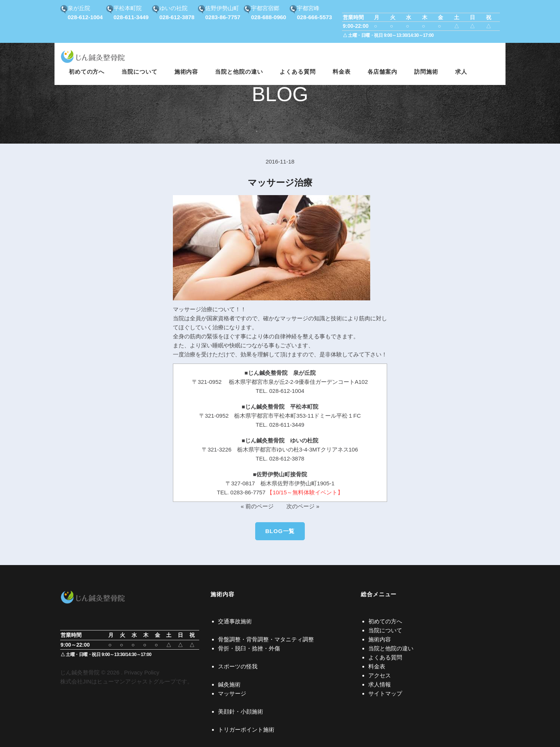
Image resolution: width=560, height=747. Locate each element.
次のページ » (303, 506)
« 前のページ (257, 506)
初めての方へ (385, 621)
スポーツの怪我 (238, 666)
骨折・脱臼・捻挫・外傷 (249, 648)
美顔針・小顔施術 (241, 711)
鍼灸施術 (229, 684)
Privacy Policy (142, 672)
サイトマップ (385, 693)
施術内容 (380, 639)
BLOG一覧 (280, 531)
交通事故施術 (235, 621)
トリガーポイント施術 (246, 730)
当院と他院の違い (391, 648)
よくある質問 (385, 657)
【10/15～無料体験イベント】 (305, 492)
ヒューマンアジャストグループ (136, 681)
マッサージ (232, 693)
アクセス (380, 675)
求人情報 (380, 684)
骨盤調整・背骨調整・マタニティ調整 (266, 639)
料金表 (377, 666)
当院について (385, 630)
